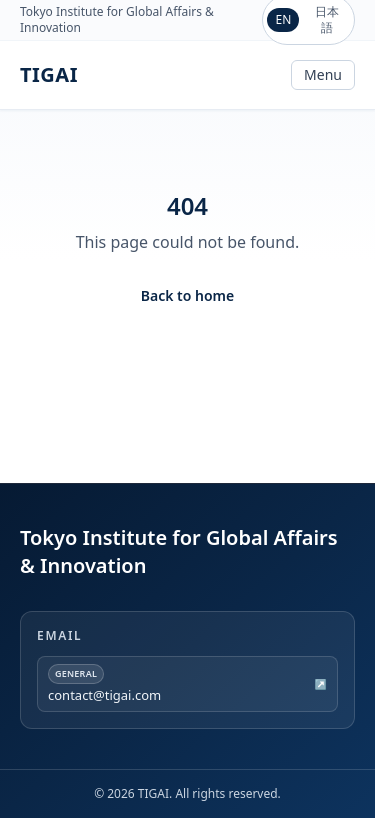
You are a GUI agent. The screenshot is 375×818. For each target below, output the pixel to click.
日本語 (327, 19)
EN (283, 19)
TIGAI (49, 74)
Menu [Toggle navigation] (323, 74)
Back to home (187, 295)
